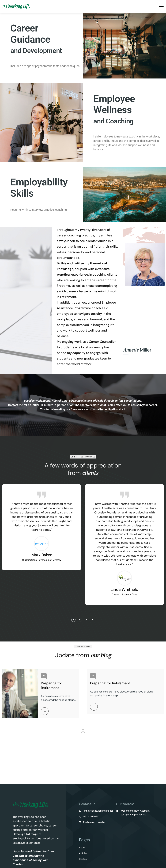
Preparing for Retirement (51, 685)
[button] (73, 620)
